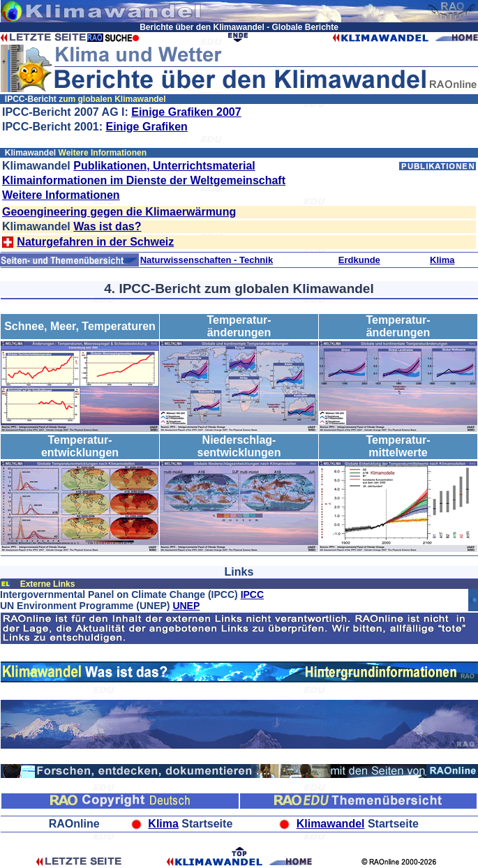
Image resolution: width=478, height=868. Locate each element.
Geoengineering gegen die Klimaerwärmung (119, 212)
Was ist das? (107, 226)
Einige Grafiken (147, 127)
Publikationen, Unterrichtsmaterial (164, 166)
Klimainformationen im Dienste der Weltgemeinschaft (144, 180)
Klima (442, 260)
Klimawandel (331, 824)
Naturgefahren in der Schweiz (95, 242)
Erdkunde (359, 260)
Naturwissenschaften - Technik (207, 260)
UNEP (186, 606)
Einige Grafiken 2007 (186, 112)
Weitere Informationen (61, 195)
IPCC (252, 594)
